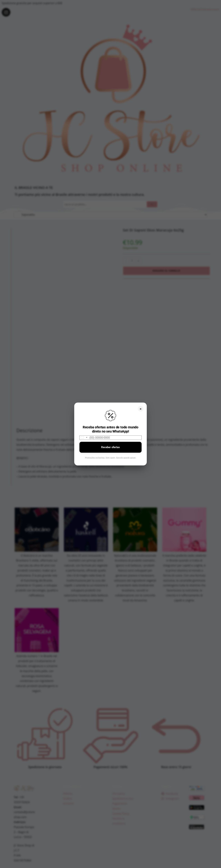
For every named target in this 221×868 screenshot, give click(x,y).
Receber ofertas (110, 447)
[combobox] (84, 437)
